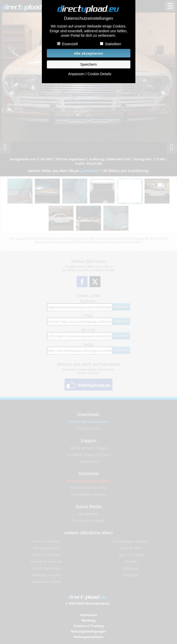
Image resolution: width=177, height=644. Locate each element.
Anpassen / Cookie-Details (90, 74)
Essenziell (70, 44)
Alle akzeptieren (88, 53)
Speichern (88, 64)
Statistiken (113, 44)
